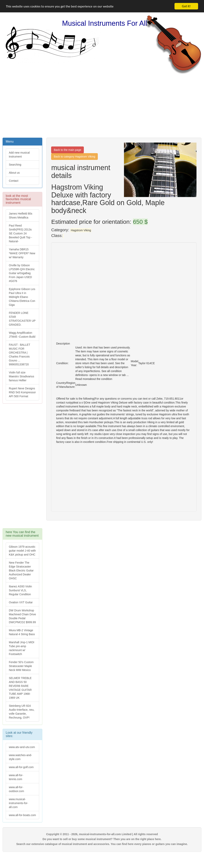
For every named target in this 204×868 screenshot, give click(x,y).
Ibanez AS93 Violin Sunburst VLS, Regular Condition (20, 590)
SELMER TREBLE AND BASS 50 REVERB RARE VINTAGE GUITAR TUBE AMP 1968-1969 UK (20, 688)
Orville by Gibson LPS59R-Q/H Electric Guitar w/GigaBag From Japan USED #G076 (22, 273)
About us (14, 173)
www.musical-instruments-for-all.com (18, 803)
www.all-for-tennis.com (16, 777)
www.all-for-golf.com (21, 767)
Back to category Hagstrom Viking (74, 157)
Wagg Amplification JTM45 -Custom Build (22, 335)
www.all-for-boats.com (22, 815)
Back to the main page (67, 150)
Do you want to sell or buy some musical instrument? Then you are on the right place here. (102, 839)
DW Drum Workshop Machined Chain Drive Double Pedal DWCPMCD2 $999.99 (22, 616)
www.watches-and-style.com (20, 757)
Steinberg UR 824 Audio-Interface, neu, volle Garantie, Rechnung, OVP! (22, 712)
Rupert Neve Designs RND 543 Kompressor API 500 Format (22, 392)
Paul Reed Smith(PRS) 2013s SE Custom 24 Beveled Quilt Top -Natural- (20, 233)
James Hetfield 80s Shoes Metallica (21, 216)
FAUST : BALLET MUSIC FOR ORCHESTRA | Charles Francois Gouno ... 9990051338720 (20, 355)
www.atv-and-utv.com (22, 747)
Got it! (186, 6)
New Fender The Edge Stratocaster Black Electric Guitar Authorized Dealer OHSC (21, 570)
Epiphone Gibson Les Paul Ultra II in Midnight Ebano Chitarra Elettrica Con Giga (22, 297)
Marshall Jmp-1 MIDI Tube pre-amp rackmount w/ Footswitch (22, 648)
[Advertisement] (102, 106)
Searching (15, 165)
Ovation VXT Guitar (21, 602)
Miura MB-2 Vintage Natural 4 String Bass (22, 632)
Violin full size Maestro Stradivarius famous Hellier (21, 376)
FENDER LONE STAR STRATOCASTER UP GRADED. (22, 319)
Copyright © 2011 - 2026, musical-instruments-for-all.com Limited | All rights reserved (102, 834)
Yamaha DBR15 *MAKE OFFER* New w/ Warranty (22, 253)
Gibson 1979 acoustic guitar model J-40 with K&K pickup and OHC (22, 551)
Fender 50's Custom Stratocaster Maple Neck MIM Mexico (21, 666)
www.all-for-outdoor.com (16, 789)
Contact (14, 181)
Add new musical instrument (19, 155)
